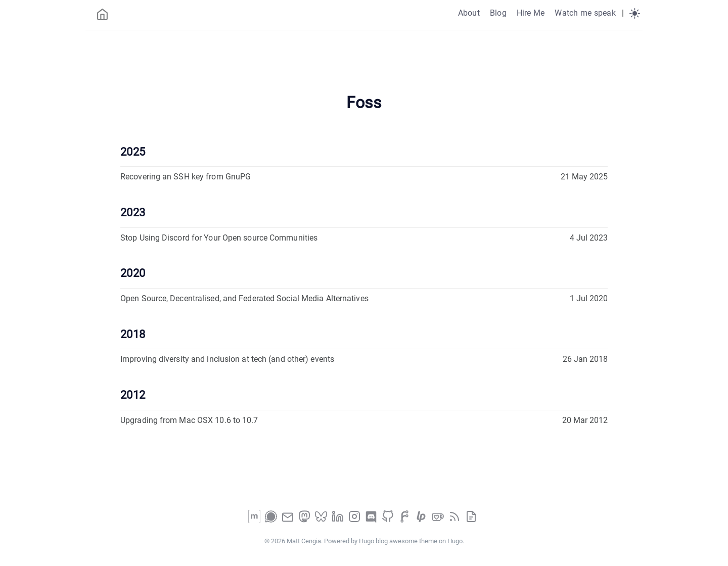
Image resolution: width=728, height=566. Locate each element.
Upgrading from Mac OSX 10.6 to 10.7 (189, 420)
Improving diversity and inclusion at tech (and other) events (227, 359)
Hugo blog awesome (388, 541)
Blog (498, 13)
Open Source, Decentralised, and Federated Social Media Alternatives (244, 298)
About (469, 13)
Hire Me (531, 13)
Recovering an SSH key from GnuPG (186, 177)
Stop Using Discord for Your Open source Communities (219, 238)
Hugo (455, 541)
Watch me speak (585, 13)
